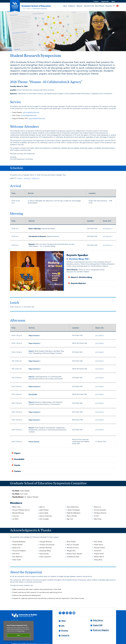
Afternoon (36, 178)
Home (24, 9)
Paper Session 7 (34, 420)
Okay (19, 635)
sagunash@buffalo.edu (37, 119)
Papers (17, 453)
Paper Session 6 (34, 412)
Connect (96, 1)
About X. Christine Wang (81, 277)
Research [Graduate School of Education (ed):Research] (29, 9)
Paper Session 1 (34, 335)
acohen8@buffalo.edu (29, 115)
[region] (19, 631)
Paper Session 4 (34, 369)
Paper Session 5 (34, 386)
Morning (27, 178)
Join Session (108, 229)
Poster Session (34, 441)
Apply (113, 1)
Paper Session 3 (34, 361)
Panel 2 (31, 377)
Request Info (105, 1)
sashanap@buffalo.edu (31, 112)
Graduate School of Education (37, 6)
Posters (18, 471)
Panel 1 (31, 351)
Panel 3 (31, 402)
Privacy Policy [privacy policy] (21, 631)
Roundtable (33, 394)
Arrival (20, 178)
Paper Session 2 (34, 343)
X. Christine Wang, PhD (78, 259)
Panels (17, 465)
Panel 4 (31, 428)
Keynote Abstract (78, 283)
